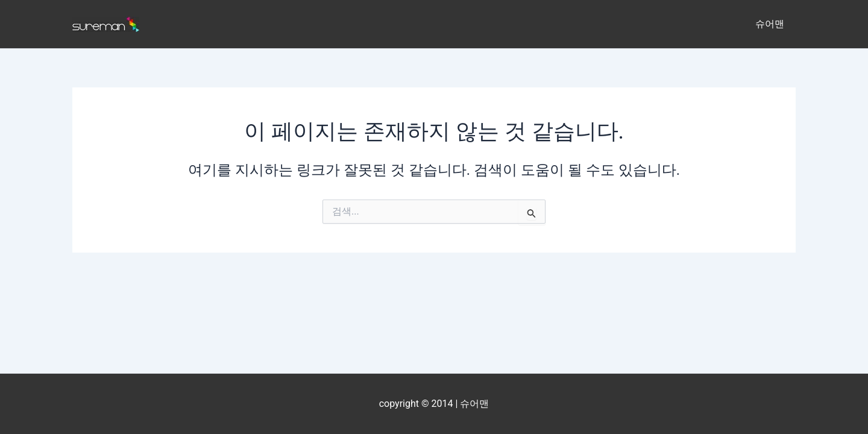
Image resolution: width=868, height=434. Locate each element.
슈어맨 (772, 24)
